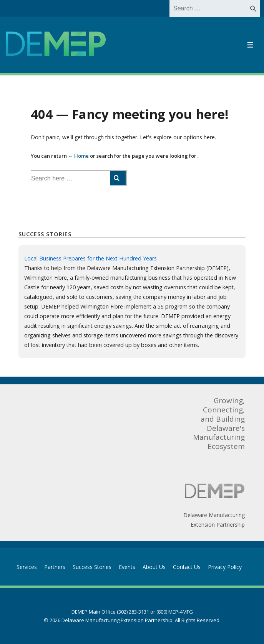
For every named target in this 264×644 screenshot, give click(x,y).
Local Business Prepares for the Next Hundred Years (90, 258)
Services (27, 567)
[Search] (253, 8)
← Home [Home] (78, 156)
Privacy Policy (225, 567)
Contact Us (187, 567)
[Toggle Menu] (250, 45)
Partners (55, 567)
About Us (154, 567)
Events (127, 567)
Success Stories (92, 567)
